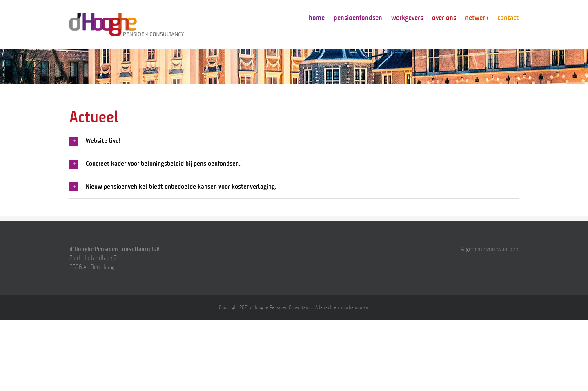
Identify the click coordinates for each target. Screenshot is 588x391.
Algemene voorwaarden (490, 250)
